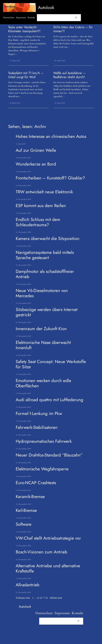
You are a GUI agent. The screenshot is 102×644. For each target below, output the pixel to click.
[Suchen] (76, 18)
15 (38, 598)
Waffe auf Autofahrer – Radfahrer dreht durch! (69, 75)
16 (41, 598)
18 (47, 598)
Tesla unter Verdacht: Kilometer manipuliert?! (24, 29)
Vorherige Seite (23, 598)
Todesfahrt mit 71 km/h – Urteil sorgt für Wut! (26, 75)
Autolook (46, 7)
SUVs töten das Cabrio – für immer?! (73, 29)
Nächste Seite (56, 598)
